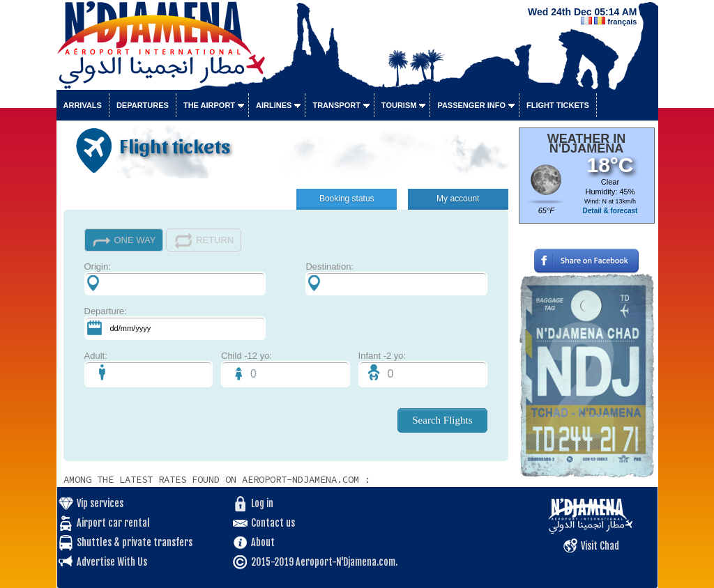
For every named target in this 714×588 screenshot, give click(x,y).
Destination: (396, 278)
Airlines (274, 105)
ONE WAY (124, 241)
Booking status (347, 199)
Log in (262, 503)
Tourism (399, 105)
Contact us (273, 523)
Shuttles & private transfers (135, 542)
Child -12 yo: (286, 369)
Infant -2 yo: (423, 369)
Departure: (175, 323)
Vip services (100, 503)
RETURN (204, 241)
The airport (209, 105)
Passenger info (471, 105)
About (263, 542)
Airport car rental (113, 523)
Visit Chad (600, 546)
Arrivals (83, 105)
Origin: (175, 278)
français (622, 22)
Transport (336, 105)
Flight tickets (558, 105)
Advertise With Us (112, 562)
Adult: (149, 369)
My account (458, 199)
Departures (143, 105)
